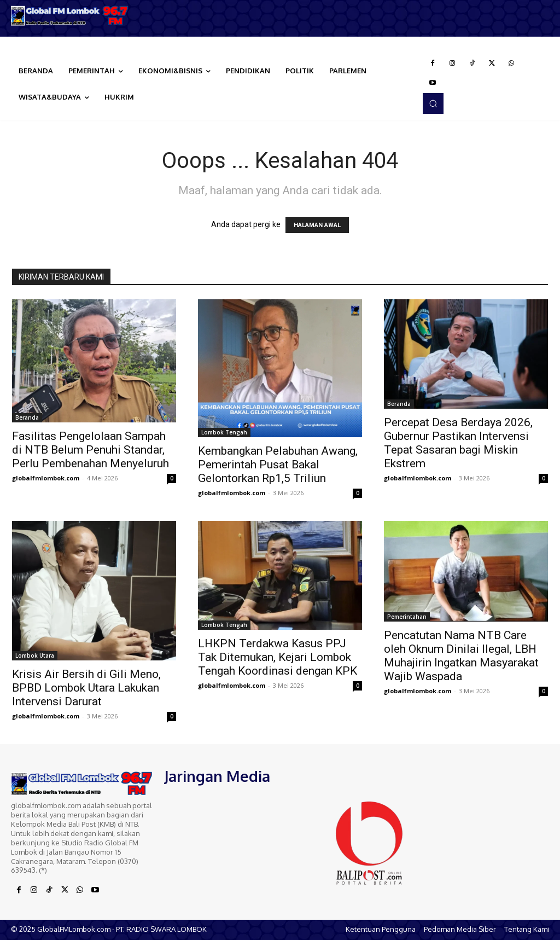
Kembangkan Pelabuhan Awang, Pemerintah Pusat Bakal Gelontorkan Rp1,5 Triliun (278, 465)
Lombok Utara (35, 655)
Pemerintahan (407, 617)
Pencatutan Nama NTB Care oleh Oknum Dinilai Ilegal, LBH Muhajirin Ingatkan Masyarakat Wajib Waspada (461, 656)
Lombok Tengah (224, 432)
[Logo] (70, 16)
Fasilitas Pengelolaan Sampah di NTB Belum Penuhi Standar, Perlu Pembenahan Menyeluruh (91, 450)
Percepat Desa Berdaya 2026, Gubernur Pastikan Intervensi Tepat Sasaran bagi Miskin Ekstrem (458, 443)
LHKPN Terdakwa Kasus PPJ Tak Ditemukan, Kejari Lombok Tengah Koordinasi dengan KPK (278, 657)
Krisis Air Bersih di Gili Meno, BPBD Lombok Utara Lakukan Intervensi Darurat (86, 688)
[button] (433, 103)
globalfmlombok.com (46, 478)
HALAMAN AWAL (317, 225)
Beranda (27, 417)
